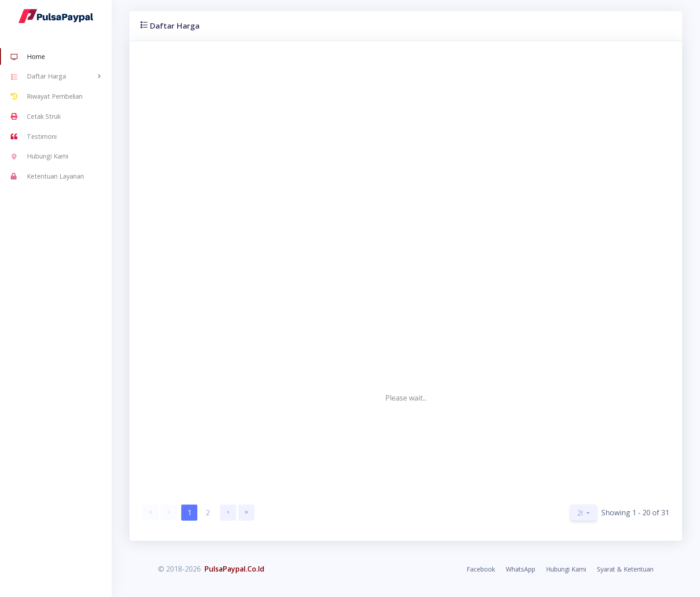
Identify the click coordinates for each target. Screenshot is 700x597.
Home (28, 57)
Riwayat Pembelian (47, 96)
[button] (583, 513)
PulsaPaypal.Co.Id (234, 569)
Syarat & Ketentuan (625, 569)
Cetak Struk (36, 117)
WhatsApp (521, 569)
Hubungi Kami (40, 157)
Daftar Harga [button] (38, 77)
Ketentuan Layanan (47, 176)
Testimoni (34, 137)
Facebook (481, 569)
